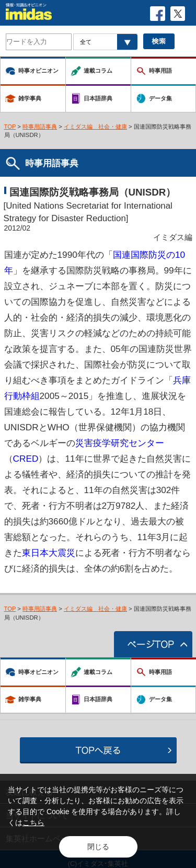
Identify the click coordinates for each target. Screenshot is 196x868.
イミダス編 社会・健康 (95, 127)
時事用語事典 (40, 127)
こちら (33, 823)
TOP (10, 127)
